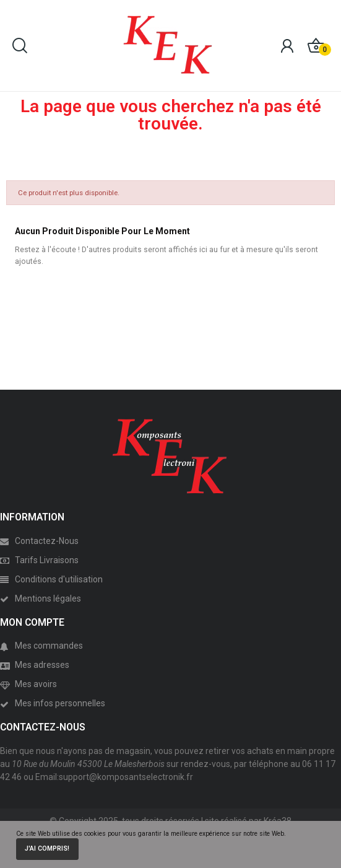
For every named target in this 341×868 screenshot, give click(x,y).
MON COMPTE (32, 622)
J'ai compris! (47, 848)
